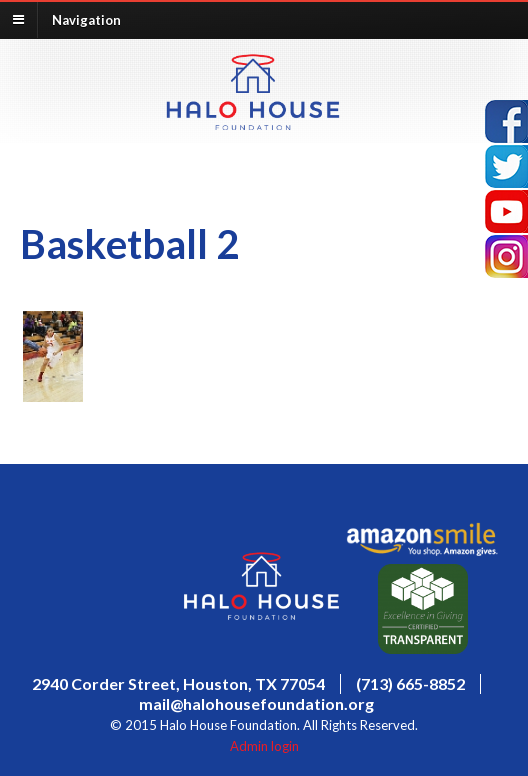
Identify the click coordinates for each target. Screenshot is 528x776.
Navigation (86, 19)
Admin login (264, 746)
